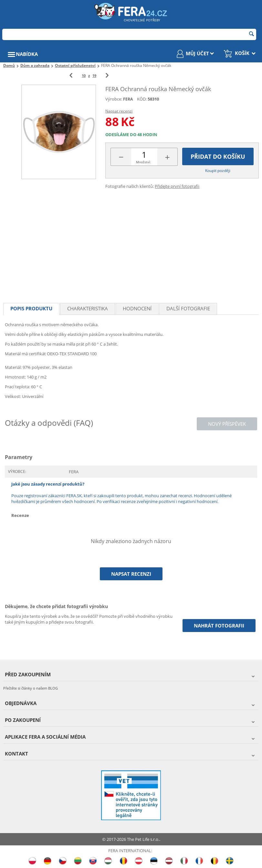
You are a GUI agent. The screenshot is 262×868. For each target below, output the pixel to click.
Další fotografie (188, 308)
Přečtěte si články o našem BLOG (31, 688)
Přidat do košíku (218, 156)
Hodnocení (137, 308)
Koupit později (218, 171)
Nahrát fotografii (219, 626)
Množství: (143, 162)
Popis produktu (31, 308)
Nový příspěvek (227, 424)
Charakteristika (88, 308)
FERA (128, 99)
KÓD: (142, 99)
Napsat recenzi (119, 111)
